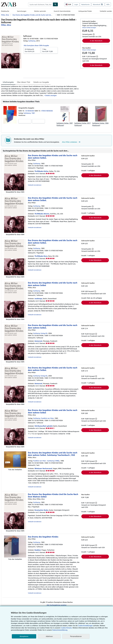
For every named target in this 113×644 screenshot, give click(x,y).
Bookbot (38, 550)
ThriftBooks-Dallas (41, 171)
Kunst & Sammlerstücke (62, 11)
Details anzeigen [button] (51, 95)
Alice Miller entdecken (71, 142)
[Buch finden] (55, 4)
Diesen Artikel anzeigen (89, 28)
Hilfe (108, 4)
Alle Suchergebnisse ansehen (57, 605)
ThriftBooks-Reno (41, 256)
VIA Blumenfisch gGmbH (44, 426)
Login (76, 4)
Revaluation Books (41, 510)
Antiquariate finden (85, 11)
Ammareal (38, 341)
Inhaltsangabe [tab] (8, 82)
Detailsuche (5, 11)
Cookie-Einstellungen (85, 626)
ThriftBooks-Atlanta (42, 214)
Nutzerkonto (85, 4)
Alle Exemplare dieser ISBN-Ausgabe (36, 45)
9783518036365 (47, 111)
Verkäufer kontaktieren (35, 185)
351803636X (30, 111)
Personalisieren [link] (76, 636)
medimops (38, 298)
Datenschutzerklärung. (60, 630)
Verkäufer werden (106, 11)
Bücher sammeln (40, 11)
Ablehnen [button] (49, 636)
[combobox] (40, 4)
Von (32, 50)
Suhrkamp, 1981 (29, 113)
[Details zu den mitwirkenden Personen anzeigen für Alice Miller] (6, 25)
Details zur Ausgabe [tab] (41, 82)
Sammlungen (22, 11)
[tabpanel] (40, 91)
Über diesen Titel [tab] (24, 82)
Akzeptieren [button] (24, 636)
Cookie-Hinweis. (66, 628)
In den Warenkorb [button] (96, 41)
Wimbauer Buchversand (43, 468)
